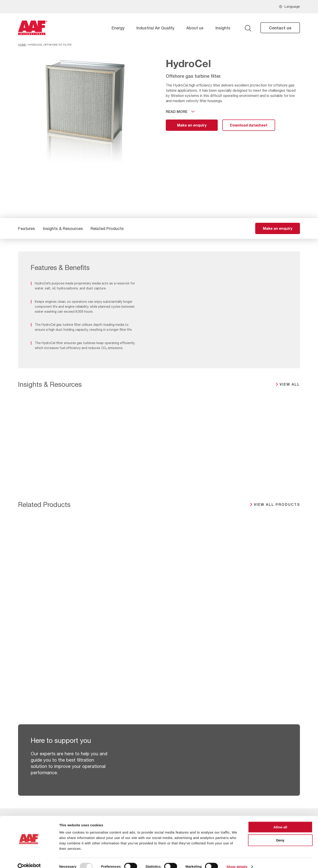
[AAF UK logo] (33, 28)
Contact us (280, 28)
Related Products (107, 228)
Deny (280, 833)
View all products (277, 504)
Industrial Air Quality (155, 28)
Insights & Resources (63, 228)
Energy (118, 28)
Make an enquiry (192, 125)
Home (22, 45)
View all (290, 384)
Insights (223, 28)
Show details (237, 859)
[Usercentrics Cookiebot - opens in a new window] (29, 859)
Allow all (280, 819)
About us (195, 28)
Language (292, 6)
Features (27, 228)
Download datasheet (249, 125)
